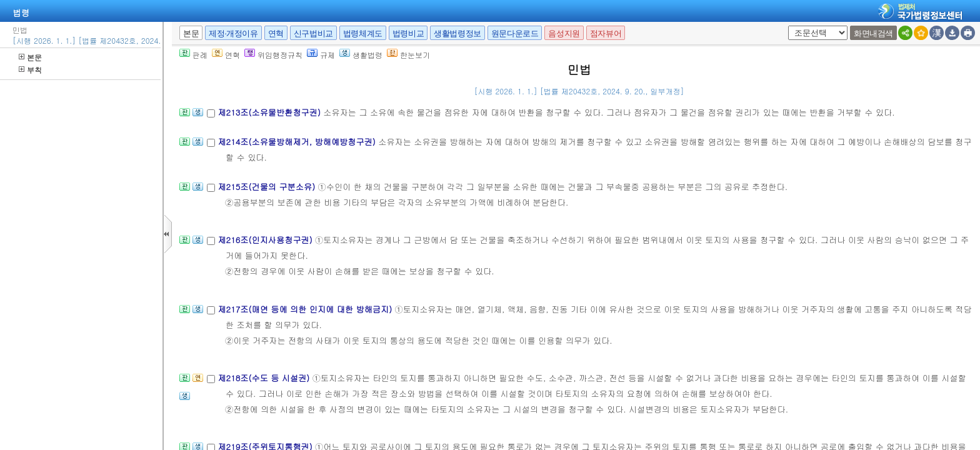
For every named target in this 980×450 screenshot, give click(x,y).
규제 (321, 55)
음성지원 (564, 33)
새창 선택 (786, 26)
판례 (193, 55)
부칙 (30, 70)
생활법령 (361, 55)
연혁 (276, 33)
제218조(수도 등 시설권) (265, 378)
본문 (30, 57)
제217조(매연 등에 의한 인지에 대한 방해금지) (306, 309)
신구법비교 (313, 33)
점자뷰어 (606, 33)
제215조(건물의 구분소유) (267, 187)
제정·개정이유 (233, 33)
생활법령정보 (457, 33)
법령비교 (408, 33)
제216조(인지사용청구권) (266, 240)
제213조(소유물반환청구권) (270, 112)
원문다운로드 (515, 33)
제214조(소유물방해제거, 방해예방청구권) (298, 142)
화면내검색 (873, 33)
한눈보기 (408, 55)
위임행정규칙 (273, 55)
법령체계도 (363, 33)
